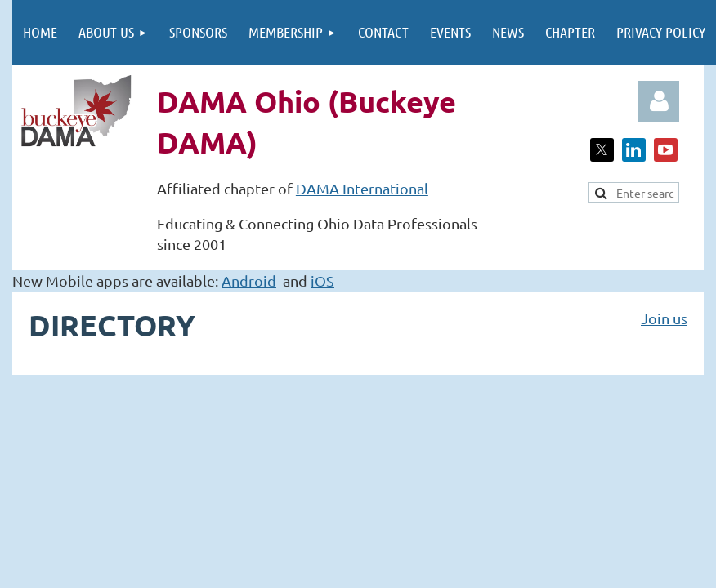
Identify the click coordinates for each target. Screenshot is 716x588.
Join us (664, 318)
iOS (322, 281)
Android (249, 281)
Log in (659, 101)
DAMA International (362, 188)
